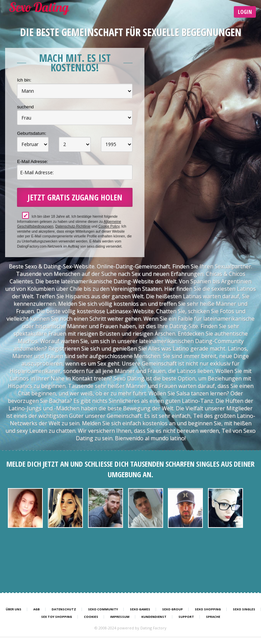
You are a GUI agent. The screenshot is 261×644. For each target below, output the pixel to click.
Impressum (120, 617)
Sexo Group (172, 609)
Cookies (91, 617)
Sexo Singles (244, 609)
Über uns (14, 609)
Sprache (213, 617)
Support (186, 617)
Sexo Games (140, 609)
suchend (25, 107)
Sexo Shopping (208, 609)
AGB (37, 609)
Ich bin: (24, 80)
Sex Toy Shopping (57, 617)
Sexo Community (103, 609)
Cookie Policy (109, 226)
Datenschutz (64, 609)
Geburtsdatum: (32, 133)
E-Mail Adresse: (32, 162)
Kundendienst (154, 617)
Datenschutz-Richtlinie (73, 226)
